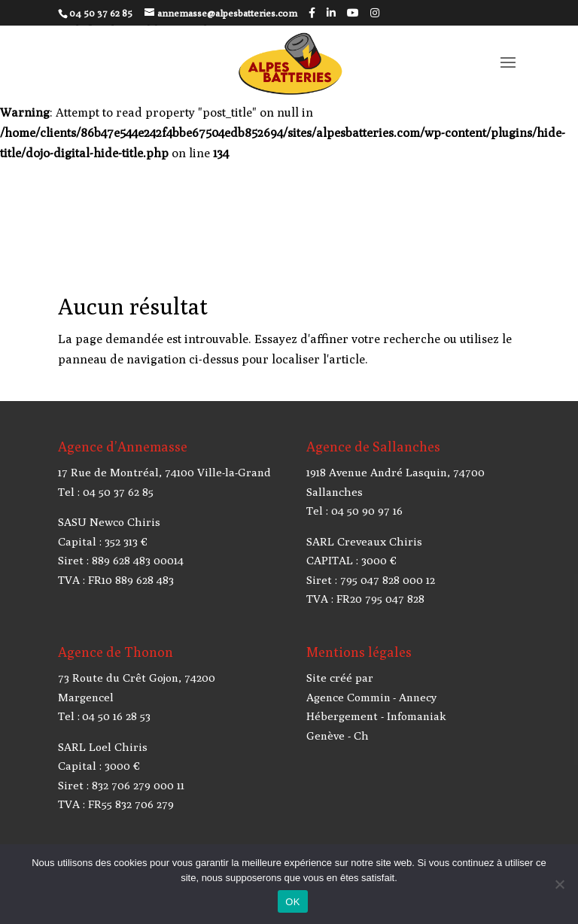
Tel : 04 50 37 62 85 (106, 492)
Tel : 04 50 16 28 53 (104, 716)
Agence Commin (348, 697)
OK (292, 902)
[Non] (559, 884)
